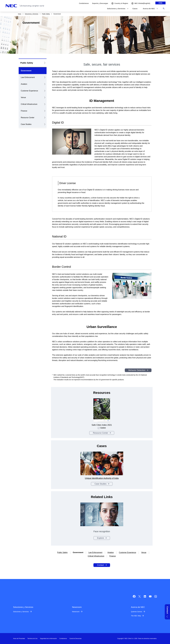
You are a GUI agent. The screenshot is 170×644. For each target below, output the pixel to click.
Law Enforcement (28, 77)
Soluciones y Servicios (32, 14)
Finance (24, 111)
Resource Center (28, 118)
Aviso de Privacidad (19, 639)
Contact (100, 565)
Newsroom (76, 612)
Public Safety (46, 14)
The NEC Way (136, 616)
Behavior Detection (137, 370)
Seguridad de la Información (48, 639)
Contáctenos (63, 639)
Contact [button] (167, 610)
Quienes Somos (137, 612)
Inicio (20, 14)
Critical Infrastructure (29, 104)
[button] (117, 9)
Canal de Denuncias (75, 639)
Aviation (24, 84)
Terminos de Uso (32, 639)
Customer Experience (29, 91)
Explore (102, 428)
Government (26, 71)
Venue (23, 97)
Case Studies (26, 124)
